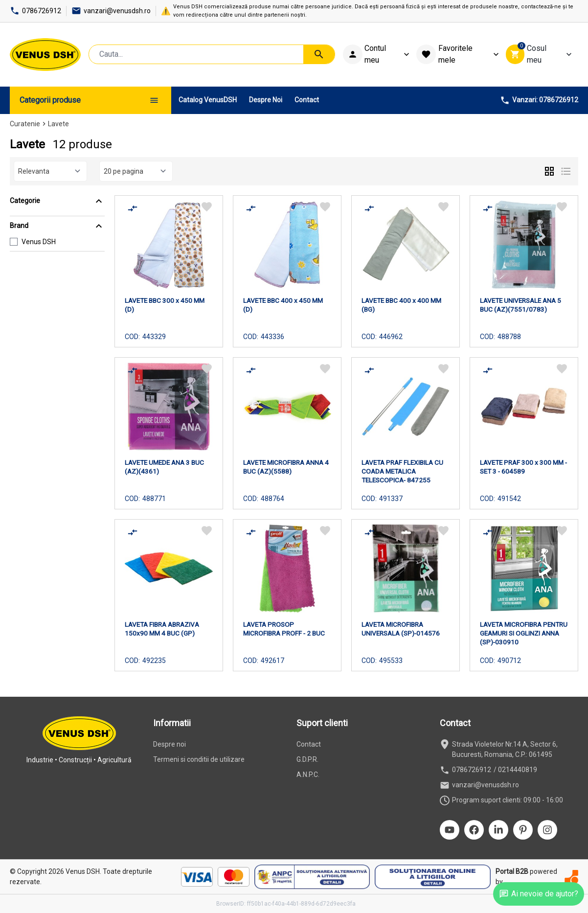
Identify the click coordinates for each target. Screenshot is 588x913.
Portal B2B (512, 871)
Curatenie (25, 124)
